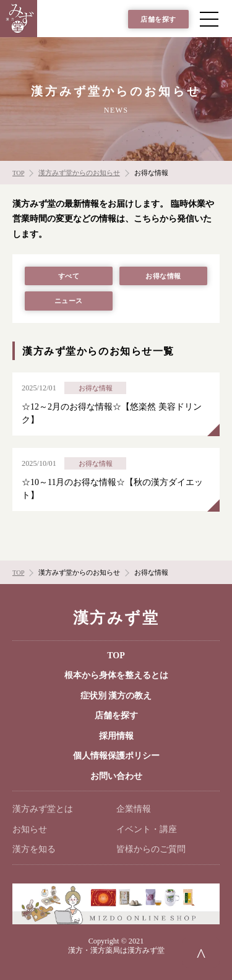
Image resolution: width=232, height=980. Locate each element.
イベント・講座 (147, 829)
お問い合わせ (116, 776)
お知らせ (30, 829)
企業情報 (134, 809)
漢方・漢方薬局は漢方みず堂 (116, 950)
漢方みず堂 (116, 618)
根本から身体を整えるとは (116, 675)
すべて (69, 276)
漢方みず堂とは (43, 809)
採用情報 (116, 736)
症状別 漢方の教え (116, 696)
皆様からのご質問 (151, 849)
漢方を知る (34, 849)
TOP (116, 655)
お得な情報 (163, 276)
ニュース (69, 301)
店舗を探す (158, 19)
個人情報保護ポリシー (116, 756)
